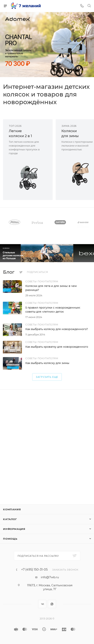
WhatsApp (52, 604)
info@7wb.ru (50, 577)
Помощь (10, 539)
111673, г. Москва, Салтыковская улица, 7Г (50, 587)
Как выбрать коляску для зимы (47, 363)
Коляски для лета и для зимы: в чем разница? (51, 288)
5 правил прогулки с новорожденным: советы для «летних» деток (53, 310)
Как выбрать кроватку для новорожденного (57, 347)
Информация (14, 529)
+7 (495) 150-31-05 (34, 570)
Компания (12, 509)
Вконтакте (42, 604)
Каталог (10, 519)
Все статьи (90, 272)
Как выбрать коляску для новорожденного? (57, 329)
